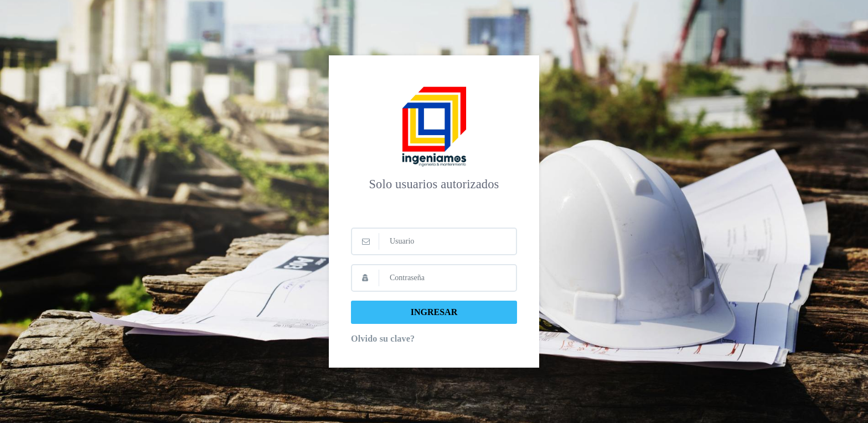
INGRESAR (434, 312)
